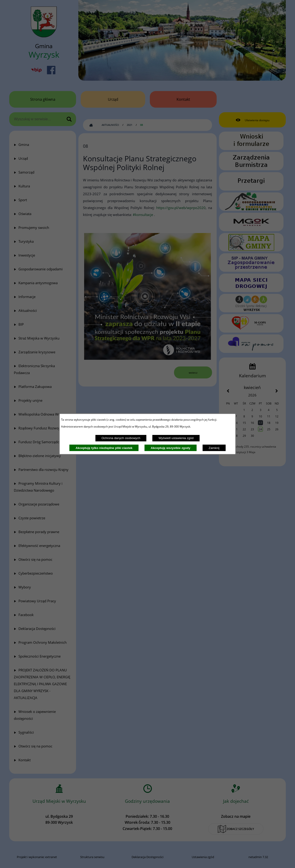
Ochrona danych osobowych (121, 438)
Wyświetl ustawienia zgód (176, 438)
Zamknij (214, 448)
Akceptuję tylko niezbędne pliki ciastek (104, 448)
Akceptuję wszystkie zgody (171, 448)
